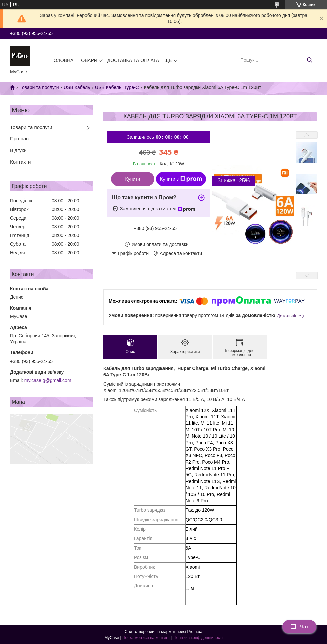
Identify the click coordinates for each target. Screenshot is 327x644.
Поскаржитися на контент (146, 638)
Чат (299, 627)
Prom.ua (195, 632)
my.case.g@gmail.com (48, 380)
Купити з (181, 179)
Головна (62, 60)
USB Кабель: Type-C (117, 87)
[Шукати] (309, 60)
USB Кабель (77, 87)
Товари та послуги (39, 87)
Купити (133, 179)
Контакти (20, 162)
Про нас (19, 138)
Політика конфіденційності (198, 638)
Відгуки (18, 150)
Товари (88, 60)
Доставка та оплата (133, 60)
